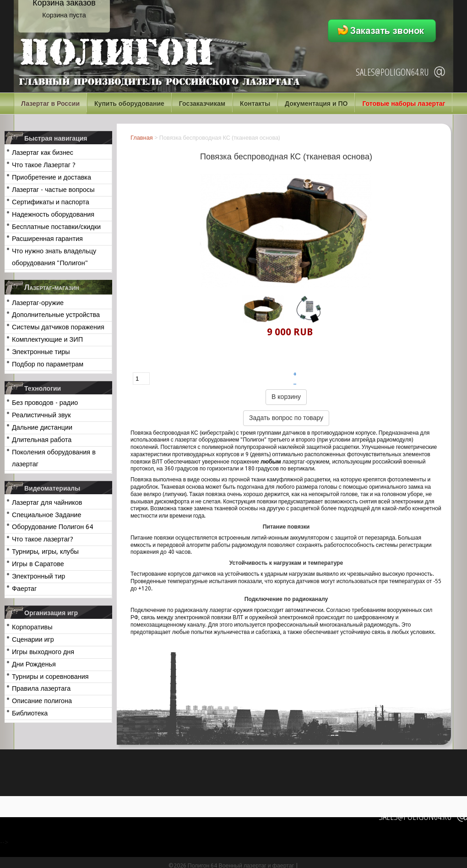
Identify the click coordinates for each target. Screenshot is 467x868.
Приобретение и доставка (52, 177)
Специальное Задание (46, 515)
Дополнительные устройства (56, 315)
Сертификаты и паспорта (51, 202)
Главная (142, 138)
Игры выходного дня (43, 652)
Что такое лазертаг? (43, 539)
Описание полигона (42, 701)
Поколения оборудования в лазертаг (54, 458)
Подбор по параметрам (48, 364)
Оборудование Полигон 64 (52, 527)
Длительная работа (42, 440)
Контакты (255, 104)
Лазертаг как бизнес (43, 153)
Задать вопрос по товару (286, 418)
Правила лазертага (41, 688)
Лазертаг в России (50, 104)
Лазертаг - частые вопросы (53, 190)
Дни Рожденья (34, 664)
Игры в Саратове (38, 564)
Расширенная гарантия (47, 239)
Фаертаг (24, 589)
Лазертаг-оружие (38, 303)
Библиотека (30, 713)
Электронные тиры (41, 352)
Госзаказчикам (202, 104)
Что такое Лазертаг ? (44, 165)
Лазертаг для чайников (47, 502)
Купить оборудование (129, 104)
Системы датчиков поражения (58, 327)
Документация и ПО (316, 104)
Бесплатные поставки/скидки (56, 227)
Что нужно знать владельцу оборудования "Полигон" (54, 257)
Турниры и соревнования (50, 677)
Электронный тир (38, 576)
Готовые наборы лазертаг (404, 104)
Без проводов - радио (45, 403)
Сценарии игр (33, 639)
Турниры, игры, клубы (45, 551)
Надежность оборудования (53, 214)
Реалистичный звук (41, 415)
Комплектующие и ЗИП (47, 339)
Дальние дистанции (42, 427)
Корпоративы (32, 627)
